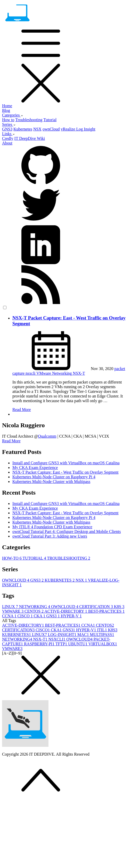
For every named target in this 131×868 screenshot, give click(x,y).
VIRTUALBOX (103, 644)
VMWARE (13, 611)
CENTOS (34, 611)
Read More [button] (11, 441)
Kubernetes (23, 129)
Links (9, 134)
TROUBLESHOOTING (69, 558)
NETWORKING (35, 607)
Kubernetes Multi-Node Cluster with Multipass (51, 482)
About (7, 143)
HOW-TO (12, 558)
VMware (44, 373)
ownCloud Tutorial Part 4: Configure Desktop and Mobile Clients (67, 531)
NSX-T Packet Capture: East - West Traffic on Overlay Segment (65, 472)
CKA (40, 616)
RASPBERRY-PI (40, 644)
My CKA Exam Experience (35, 468)
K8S (119, 607)
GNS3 (7, 129)
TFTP (62, 644)
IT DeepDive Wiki (30, 138)
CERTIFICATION (97, 607)
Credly (8, 138)
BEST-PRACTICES (106, 611)
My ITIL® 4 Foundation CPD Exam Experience (52, 527)
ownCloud (51, 129)
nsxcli (31, 373)
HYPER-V (71, 616)
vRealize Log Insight (78, 129)
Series (9, 124)
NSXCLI (58, 639)
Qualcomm (47, 436)
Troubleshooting (29, 120)
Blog (6, 110)
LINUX (11, 607)
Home (7, 106)
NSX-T (79, 373)
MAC (84, 635)
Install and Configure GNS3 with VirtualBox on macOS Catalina (66, 463)
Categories (13, 115)
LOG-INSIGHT (63, 635)
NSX (37, 129)
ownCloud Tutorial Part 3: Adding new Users (50, 536)
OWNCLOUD (16, 580)
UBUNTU (78, 644)
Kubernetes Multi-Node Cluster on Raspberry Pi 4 (54, 477)
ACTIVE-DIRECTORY (66, 611)
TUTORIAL (35, 558)
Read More (22, 410)
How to (8, 120)
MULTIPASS (102, 635)
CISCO (26, 616)
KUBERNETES (60, 580)
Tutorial (50, 120)
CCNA (10, 616)
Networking (62, 373)
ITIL (102, 630)
